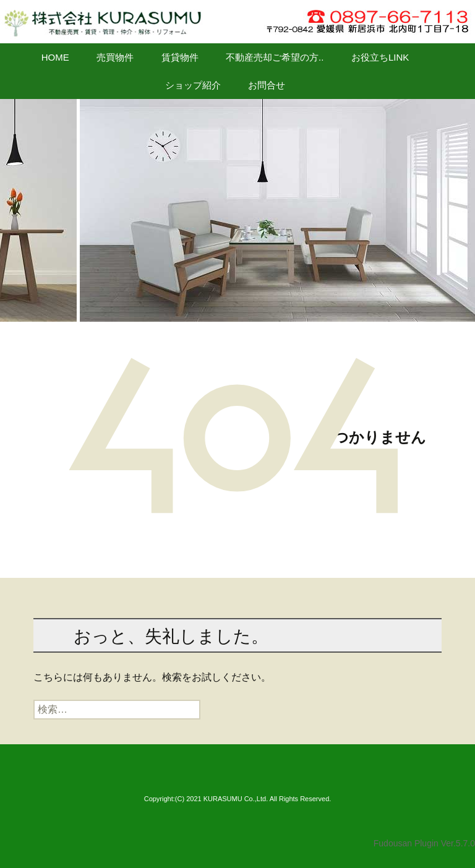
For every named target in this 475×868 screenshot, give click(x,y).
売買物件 (115, 57)
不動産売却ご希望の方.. (275, 57)
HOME (55, 57)
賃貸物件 (180, 57)
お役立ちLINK (380, 57)
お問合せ (267, 85)
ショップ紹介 (193, 85)
